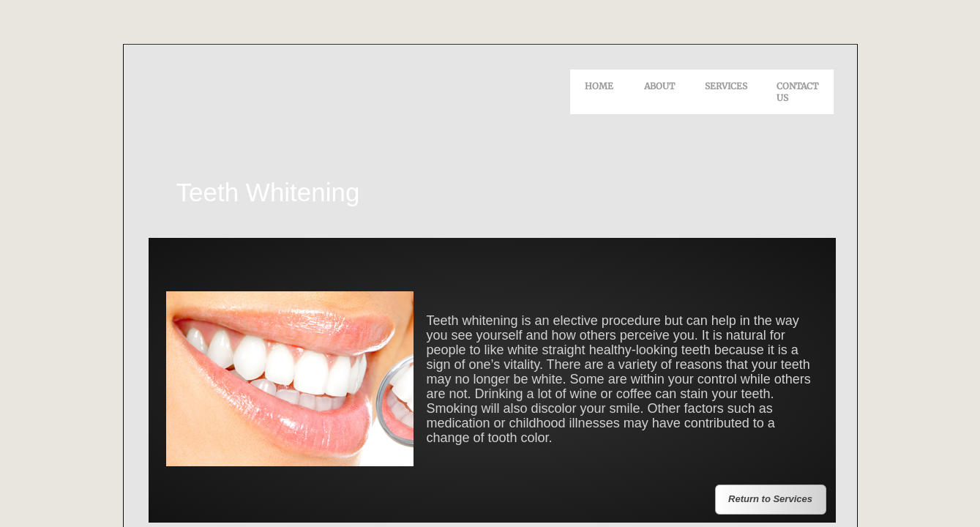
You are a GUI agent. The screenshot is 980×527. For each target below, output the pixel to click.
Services (726, 86)
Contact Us (797, 92)
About (659, 86)
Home (599, 86)
